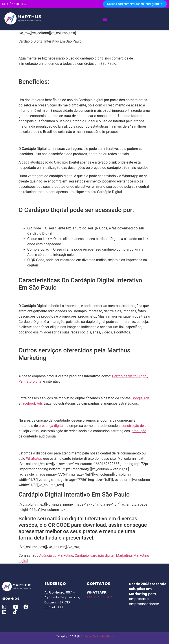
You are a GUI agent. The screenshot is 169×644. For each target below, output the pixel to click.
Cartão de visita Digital (130, 376)
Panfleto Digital (30, 381)
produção (139, 431)
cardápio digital (103, 556)
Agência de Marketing (56, 556)
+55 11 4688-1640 (101, 597)
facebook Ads (32, 403)
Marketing (124, 556)
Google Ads (140, 398)
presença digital (51, 426)
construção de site (136, 426)
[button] (105, 19)
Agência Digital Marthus (97, 636)
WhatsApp (34, 459)
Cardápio (82, 556)
